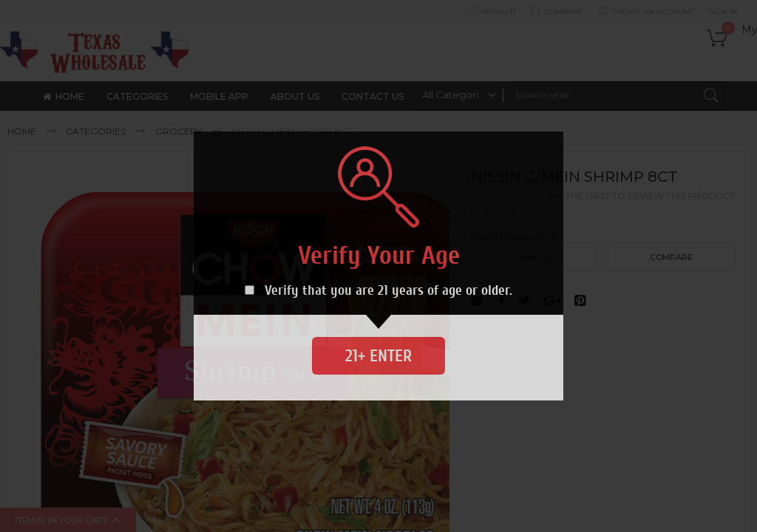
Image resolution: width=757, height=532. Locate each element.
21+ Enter (378, 356)
